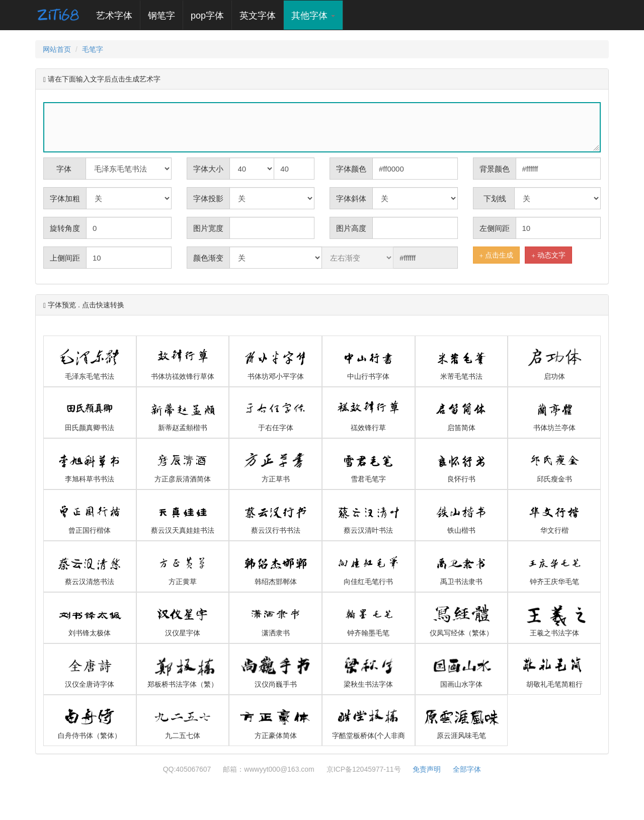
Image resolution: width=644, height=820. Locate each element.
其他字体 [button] (313, 16)
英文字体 (258, 16)
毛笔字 (93, 49)
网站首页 (57, 49)
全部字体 (467, 769)
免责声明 (427, 769)
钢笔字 (162, 16)
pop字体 (207, 16)
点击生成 (497, 255)
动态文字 (548, 255)
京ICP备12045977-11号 (364, 769)
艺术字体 (118, 15)
